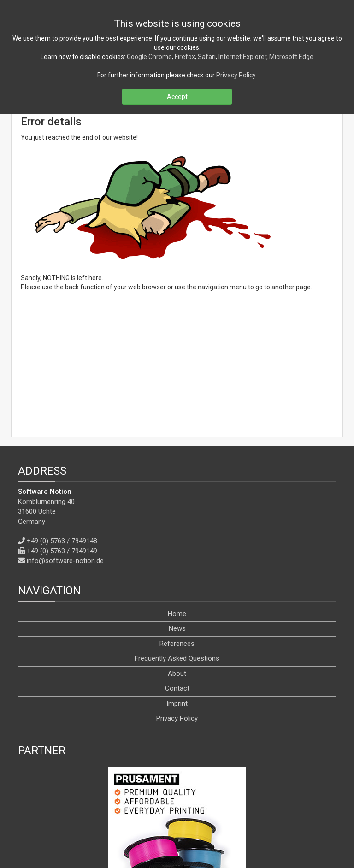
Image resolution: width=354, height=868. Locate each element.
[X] (164, 819)
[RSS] (124, 819)
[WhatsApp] (230, 819)
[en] (185, 839)
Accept (177, 97)
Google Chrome (149, 57)
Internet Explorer (242, 57)
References (177, 535)
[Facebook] (143, 819)
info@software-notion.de (65, 452)
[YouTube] (187, 819)
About (177, 565)
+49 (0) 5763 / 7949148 (62, 433)
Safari (207, 57)
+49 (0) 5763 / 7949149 (62, 443)
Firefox (185, 57)
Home (177, 505)
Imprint (177, 595)
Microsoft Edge (291, 57)
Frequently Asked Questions (177, 551)
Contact (177, 580)
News (177, 521)
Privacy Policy (177, 610)
